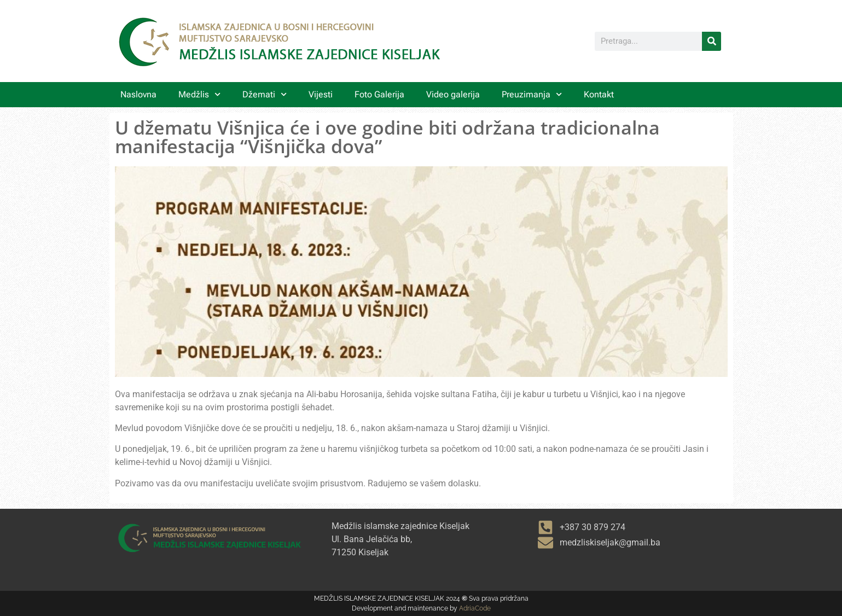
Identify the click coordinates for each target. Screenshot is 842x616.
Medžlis (199, 94)
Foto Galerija (379, 94)
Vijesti (321, 94)
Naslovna (138, 94)
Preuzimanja (532, 94)
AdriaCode (475, 608)
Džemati (265, 94)
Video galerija (453, 94)
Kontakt (599, 94)
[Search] (712, 41)
